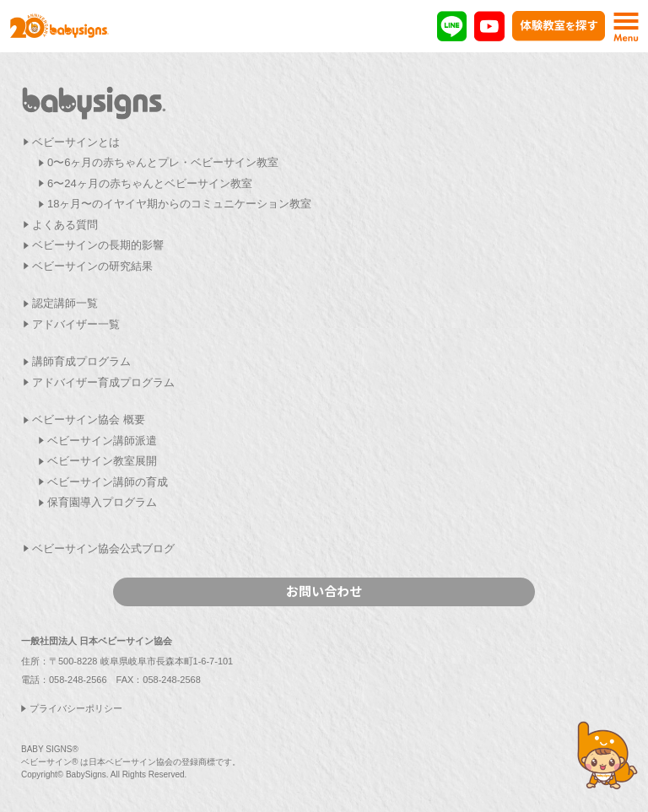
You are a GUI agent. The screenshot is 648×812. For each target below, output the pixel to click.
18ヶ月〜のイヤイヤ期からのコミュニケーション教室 (179, 204)
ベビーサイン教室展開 (102, 461)
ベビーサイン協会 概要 (89, 419)
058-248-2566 (78, 680)
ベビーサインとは (76, 142)
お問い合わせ (324, 591)
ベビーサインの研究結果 (92, 266)
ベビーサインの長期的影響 (98, 245)
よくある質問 (65, 225)
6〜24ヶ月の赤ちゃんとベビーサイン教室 (150, 183)
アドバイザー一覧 (76, 324)
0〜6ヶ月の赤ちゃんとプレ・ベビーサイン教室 (163, 162)
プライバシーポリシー (76, 708)
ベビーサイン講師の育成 (108, 482)
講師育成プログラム (81, 361)
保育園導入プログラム (102, 502)
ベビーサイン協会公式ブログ (103, 549)
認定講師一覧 (65, 303)
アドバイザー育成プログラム (103, 382)
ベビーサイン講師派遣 (102, 441)
